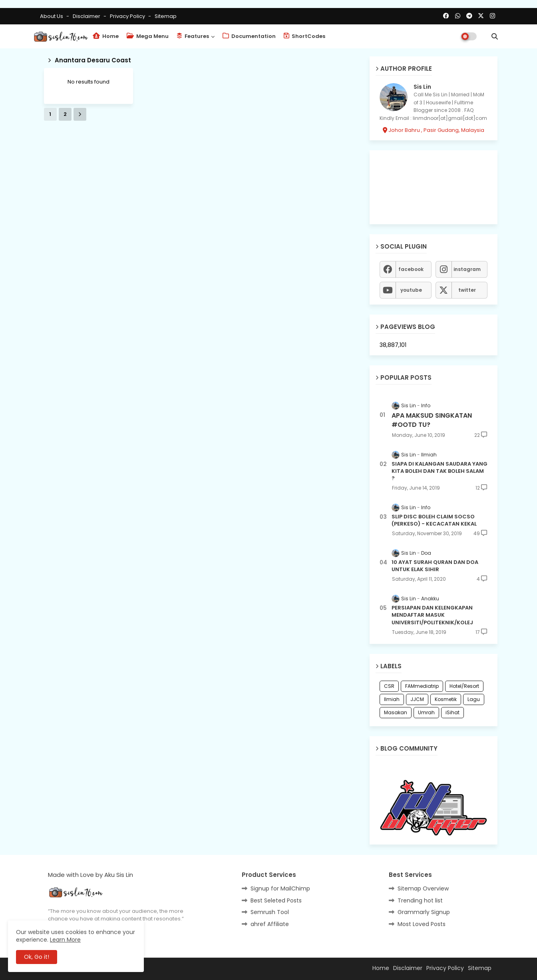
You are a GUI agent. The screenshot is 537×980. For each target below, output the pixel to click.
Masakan (396, 712)
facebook (411, 269)
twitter (467, 290)
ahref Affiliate (270, 924)
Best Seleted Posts (276, 900)
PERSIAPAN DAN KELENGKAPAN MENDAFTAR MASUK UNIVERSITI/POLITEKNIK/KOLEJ (432, 615)
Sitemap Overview (423, 888)
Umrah (426, 712)
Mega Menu (148, 36)
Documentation (249, 36)
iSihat (452, 712)
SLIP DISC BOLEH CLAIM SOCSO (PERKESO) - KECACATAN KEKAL (434, 520)
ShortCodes (304, 36)
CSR (389, 686)
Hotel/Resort (464, 686)
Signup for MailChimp (280, 888)
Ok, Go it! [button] (37, 957)
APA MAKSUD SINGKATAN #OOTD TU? (432, 420)
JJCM (417, 699)
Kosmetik (446, 699)
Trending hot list (420, 900)
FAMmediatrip (422, 686)
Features (193, 36)
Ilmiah (392, 699)
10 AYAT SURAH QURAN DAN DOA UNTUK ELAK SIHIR (435, 566)
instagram (467, 269)
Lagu (474, 699)
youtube (411, 290)
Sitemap (166, 16)
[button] (495, 36)
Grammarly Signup (424, 912)
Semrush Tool (270, 912)
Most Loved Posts (422, 924)
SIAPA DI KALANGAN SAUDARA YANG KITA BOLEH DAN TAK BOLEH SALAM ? (440, 471)
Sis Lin (422, 87)
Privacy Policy (128, 16)
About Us (52, 16)
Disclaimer (87, 16)
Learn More (65, 940)
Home (106, 36)
